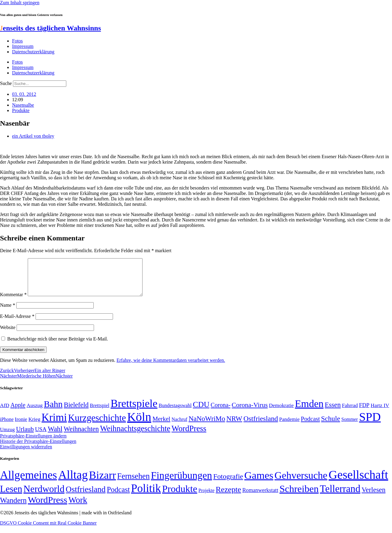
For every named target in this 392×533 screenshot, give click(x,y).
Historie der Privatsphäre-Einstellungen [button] (38, 448)
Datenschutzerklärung (33, 52)
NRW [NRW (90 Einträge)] (234, 426)
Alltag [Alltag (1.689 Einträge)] (73, 482)
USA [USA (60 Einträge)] (41, 436)
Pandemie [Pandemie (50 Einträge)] (290, 426)
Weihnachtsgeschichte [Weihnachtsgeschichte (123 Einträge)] (135, 436)
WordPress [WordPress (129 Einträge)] (189, 436)
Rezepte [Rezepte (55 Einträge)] (228, 497)
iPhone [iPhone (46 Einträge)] (7, 427)
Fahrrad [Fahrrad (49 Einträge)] (350, 413)
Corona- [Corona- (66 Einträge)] (221, 412)
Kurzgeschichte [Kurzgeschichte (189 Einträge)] (97, 425)
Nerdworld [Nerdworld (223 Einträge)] (44, 496)
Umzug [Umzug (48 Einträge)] (7, 437)
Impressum (23, 46)
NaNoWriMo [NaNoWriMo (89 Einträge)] (207, 426)
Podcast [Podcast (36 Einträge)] (118, 497)
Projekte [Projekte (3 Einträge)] (207, 498)
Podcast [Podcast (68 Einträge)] (310, 426)
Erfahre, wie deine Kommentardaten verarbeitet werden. (171, 367)
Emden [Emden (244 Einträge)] (309, 411)
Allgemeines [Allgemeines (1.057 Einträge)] (28, 482)
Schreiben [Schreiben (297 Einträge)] (299, 496)
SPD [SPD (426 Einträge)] (370, 424)
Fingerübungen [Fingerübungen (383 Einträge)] (182, 483)
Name (8, 312)
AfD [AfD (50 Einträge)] (5, 413)
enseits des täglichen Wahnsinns (50, 28)
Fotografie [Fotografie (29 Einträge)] (228, 484)
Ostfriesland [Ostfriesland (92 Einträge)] (261, 426)
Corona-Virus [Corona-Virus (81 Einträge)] (250, 412)
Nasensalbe (23, 105)
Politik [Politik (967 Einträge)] (146, 495)
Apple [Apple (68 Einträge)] (18, 412)
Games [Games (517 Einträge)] (259, 483)
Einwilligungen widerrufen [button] (26, 454)
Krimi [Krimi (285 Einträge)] (54, 425)
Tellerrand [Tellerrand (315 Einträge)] (340, 496)
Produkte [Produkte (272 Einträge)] (180, 496)
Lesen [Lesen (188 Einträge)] (11, 496)
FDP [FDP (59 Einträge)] (364, 412)
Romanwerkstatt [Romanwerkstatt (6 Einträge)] (260, 497)
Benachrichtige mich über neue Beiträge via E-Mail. (58, 346)
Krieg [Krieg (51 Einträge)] (34, 426)
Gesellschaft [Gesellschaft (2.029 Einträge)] (359, 482)
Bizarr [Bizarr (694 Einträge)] (102, 482)
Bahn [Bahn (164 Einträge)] (53, 411)
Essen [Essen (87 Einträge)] (333, 412)
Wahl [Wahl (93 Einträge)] (55, 436)
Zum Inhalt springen (20, 3)
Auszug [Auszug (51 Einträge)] (34, 412)
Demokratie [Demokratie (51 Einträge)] (281, 412)
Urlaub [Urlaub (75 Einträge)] (25, 436)
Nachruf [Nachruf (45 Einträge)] (179, 426)
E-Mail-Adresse (17, 323)
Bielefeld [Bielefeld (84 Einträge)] (76, 412)
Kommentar (13, 302)
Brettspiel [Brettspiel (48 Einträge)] (100, 413)
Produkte (21, 110)
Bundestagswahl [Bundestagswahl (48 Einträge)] (175, 413)
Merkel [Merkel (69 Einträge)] (161, 426)
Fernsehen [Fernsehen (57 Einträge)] (133, 483)
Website (8, 335)
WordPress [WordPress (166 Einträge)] (47, 507)
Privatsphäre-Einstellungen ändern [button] (33, 443)
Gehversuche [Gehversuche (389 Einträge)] (301, 483)
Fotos (17, 41)
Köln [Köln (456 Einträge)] (139, 424)
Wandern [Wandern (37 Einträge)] (13, 508)
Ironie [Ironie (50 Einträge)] (21, 426)
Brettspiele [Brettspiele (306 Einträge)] (134, 411)
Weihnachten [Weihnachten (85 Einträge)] (81, 436)
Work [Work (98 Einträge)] (78, 507)
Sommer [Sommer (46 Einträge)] (350, 427)
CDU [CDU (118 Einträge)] (201, 412)
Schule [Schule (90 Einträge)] (331, 426)
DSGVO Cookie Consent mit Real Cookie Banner (48, 530)
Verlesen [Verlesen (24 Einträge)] (373, 497)
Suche (6, 83)
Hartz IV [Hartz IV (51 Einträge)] (380, 412)
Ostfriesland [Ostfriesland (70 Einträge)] (86, 497)
